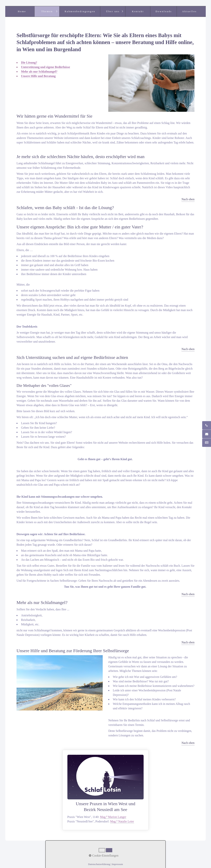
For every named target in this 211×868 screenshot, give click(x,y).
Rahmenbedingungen (80, 11)
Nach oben (188, 199)
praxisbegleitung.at (134, 857)
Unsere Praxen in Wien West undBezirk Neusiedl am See (106, 790)
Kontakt (138, 11)
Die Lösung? (29, 63)
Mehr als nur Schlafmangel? (39, 72)
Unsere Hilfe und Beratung (38, 76)
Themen (47, 11)
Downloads (164, 11)
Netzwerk (100, 852)
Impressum (115, 852)
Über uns (113, 11)
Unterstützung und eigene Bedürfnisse (46, 67)
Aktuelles (189, 11)
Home (22, 11)
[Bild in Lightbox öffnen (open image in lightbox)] (151, 83)
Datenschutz (132, 852)
